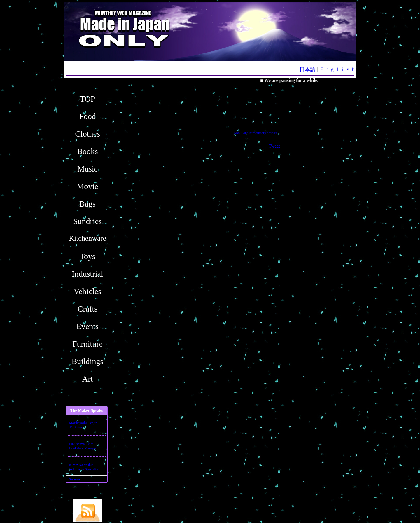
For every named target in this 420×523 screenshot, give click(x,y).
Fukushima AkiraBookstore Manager (83, 446)
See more (75, 479)
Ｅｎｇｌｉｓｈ (337, 69)
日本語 (307, 69)
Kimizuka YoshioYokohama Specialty (84, 467)
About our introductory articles (255, 133)
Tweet (274, 146)
